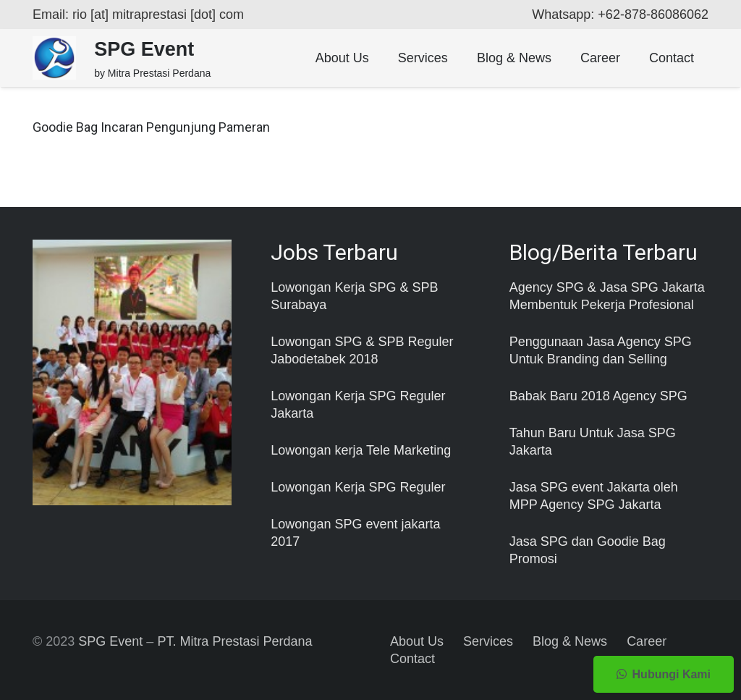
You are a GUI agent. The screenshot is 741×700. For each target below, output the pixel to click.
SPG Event (110, 641)
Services (488, 641)
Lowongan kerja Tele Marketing (361, 450)
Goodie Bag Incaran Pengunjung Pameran (151, 127)
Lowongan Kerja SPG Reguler (358, 487)
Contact (412, 659)
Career (647, 641)
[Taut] (54, 58)
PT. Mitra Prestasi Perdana (234, 641)
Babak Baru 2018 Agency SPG (598, 396)
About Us (417, 641)
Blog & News (570, 641)
